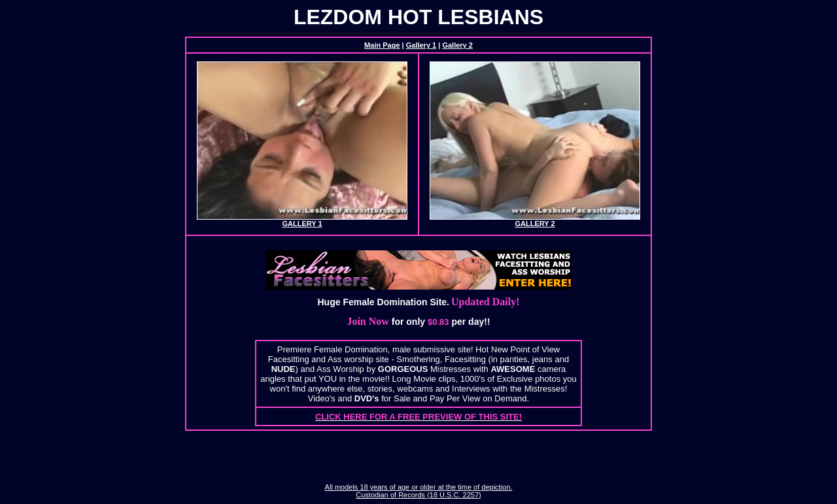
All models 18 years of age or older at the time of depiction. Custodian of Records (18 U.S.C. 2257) (419, 491)
